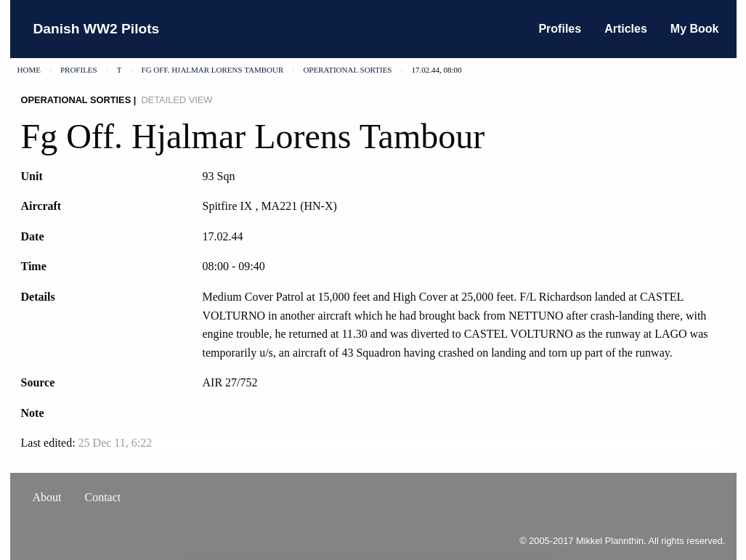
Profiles (560, 29)
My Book (695, 29)
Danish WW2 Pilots (97, 29)
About (47, 497)
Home (29, 70)
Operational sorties (347, 70)
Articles (626, 29)
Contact (103, 497)
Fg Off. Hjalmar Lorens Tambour (213, 70)
